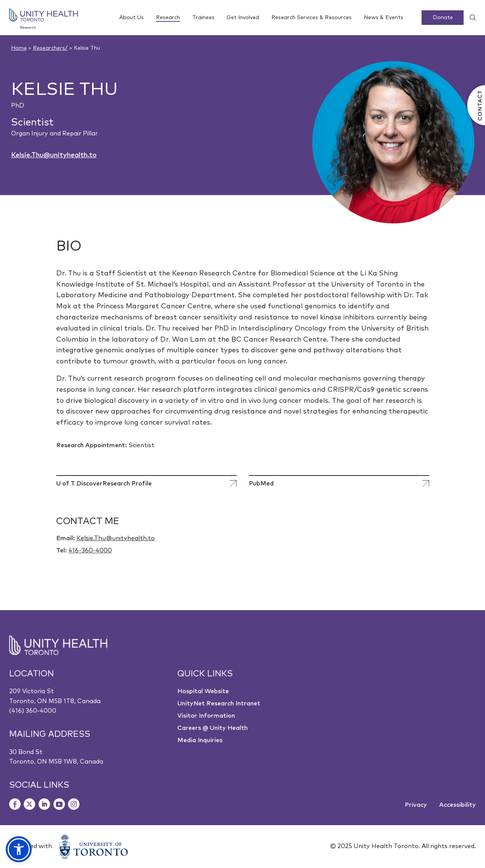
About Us (131, 18)
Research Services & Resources (311, 18)
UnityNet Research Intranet (219, 704)
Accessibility (457, 805)
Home (19, 48)
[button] (19, 849)
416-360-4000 (90, 550)
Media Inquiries (200, 740)
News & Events (384, 18)
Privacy (416, 805)
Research (168, 18)
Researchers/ (50, 48)
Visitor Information (206, 716)
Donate (443, 18)
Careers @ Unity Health (212, 728)
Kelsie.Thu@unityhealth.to (54, 155)
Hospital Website (203, 691)
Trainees (203, 18)
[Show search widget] (470, 18)
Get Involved (243, 18)
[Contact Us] (475, 105)
